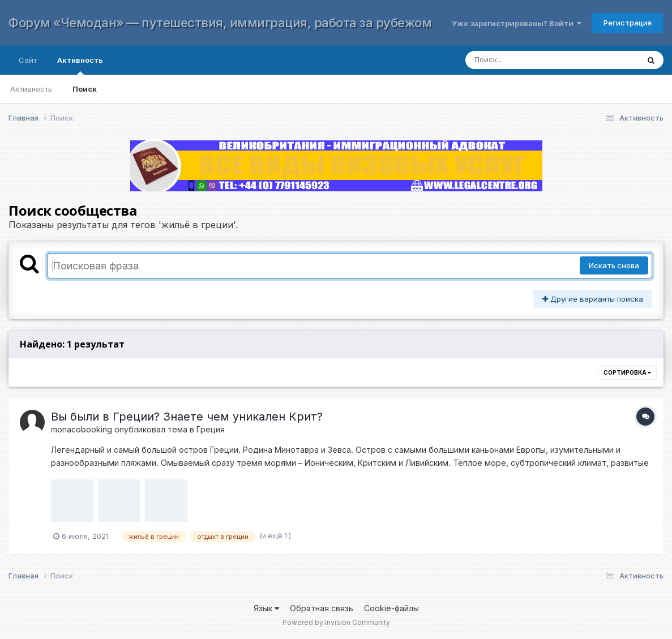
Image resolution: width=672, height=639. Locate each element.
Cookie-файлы (391, 608)
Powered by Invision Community (336, 622)
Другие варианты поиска (593, 299)
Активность (80, 65)
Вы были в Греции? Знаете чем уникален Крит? (187, 417)
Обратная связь (322, 608)
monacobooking (82, 429)
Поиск (85, 89)
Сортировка (627, 372)
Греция (211, 429)
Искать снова (614, 265)
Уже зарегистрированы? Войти (517, 23)
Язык (266, 608)
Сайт (28, 60)
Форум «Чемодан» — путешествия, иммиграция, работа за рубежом (220, 23)
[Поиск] (541, 60)
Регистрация (628, 23)
